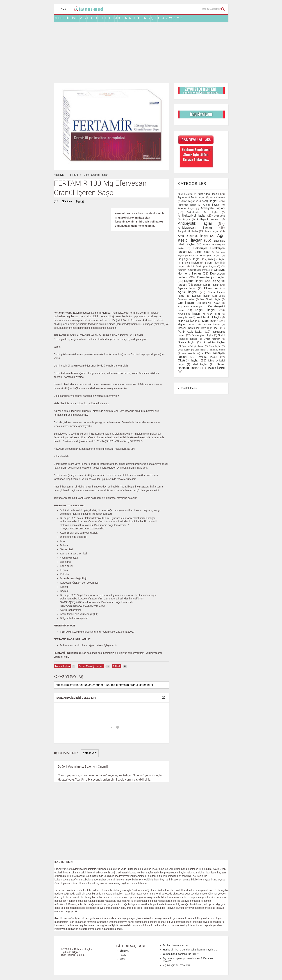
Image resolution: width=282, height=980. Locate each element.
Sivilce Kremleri (212, 339)
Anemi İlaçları (211, 205)
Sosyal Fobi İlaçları (214, 342)
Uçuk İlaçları (200, 350)
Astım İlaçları (212, 231)
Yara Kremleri (189, 353)
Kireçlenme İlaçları (189, 314)
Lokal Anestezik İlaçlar (208, 317)
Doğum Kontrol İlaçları (207, 285)
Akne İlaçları (188, 201)
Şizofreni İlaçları (216, 368)
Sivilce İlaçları (187, 342)
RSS (122, 959)
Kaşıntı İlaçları (205, 310)
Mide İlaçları (210, 321)
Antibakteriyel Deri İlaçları (203, 212)
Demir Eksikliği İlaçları (96, 175)
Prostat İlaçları (189, 388)
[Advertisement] (141, 52)
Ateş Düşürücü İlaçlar (193, 236)
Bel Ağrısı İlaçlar (216, 259)
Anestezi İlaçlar (186, 208)
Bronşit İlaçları (190, 263)
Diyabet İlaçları (194, 281)
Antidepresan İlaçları (195, 228)
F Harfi (74, 175)
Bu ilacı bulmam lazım (175, 945)
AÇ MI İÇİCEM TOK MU (176, 965)
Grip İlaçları (186, 303)
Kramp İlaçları (185, 317)
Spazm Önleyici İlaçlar (193, 346)
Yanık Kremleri (217, 350)
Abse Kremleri (185, 194)
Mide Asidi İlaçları (188, 321)
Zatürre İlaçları (208, 357)
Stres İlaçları (215, 346)
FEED (123, 955)
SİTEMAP (125, 951)
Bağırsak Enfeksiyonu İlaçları (205, 256)
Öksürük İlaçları (188, 360)
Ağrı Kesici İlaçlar (201, 238)
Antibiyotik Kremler (208, 219)
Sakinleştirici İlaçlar (202, 335)
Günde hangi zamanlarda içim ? (181, 954)
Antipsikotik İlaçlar (188, 231)
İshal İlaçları (200, 364)
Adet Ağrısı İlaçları (208, 194)
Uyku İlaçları (184, 350)
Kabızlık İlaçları (211, 303)
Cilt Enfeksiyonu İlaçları (203, 266)
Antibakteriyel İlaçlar (192, 216)
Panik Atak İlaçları (190, 332)
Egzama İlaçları (187, 288)
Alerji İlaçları (210, 201)
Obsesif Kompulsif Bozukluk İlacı (198, 328)
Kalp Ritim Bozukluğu (190, 307)
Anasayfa (59, 175)
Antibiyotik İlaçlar (195, 223)
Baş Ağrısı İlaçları (189, 259)
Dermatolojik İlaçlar (211, 277)
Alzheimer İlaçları (187, 205)
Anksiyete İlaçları (213, 208)
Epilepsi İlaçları (201, 296)
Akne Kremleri (217, 197)
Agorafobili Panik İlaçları (191, 197)
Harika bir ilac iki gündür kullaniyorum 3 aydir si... (190, 950)
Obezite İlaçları (211, 325)
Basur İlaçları (203, 252)
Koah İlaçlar (213, 314)
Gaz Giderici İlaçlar (210, 299)
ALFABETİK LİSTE (67, 18)
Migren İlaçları (186, 324)
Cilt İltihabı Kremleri (200, 270)
